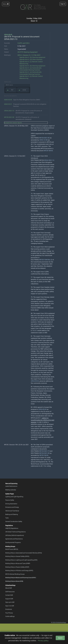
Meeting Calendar (11, 490)
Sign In (63, 4)
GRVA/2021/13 (9, 111)
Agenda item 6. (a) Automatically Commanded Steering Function (31, 69)
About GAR (9, 588)
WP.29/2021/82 (9, 117)
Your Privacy (9, 613)
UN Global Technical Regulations (15, 532)
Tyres (7, 518)
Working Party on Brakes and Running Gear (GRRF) (21, 578)
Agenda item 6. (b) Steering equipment (32, 57)
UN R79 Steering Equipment (28, 52)
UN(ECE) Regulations (12, 528)
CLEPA (20, 43)
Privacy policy (43, 641)
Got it (60, 638)
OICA (28, 43)
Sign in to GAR (10, 606)
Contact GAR (9, 595)
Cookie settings (10, 616)
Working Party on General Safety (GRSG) (17, 556)
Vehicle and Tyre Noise (12, 511)
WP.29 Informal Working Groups (15, 574)
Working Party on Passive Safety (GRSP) (17, 567)
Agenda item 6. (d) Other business (31, 59)
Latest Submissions (11, 486)
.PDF (12, 90)
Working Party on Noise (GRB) (14, 581)
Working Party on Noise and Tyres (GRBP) (18, 563)
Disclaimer (9, 609)
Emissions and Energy (12, 507)
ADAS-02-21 (8, 104)
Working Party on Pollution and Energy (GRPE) (19, 570)
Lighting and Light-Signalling (14, 497)
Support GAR (9, 599)
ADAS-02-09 (8, 100)
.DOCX (24, 90)
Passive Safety (10, 500)
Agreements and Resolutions (14, 539)
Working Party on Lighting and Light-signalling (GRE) (21, 560)
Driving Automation (11, 504)
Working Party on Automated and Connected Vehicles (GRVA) (24, 553)
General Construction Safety (14, 521)
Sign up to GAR (10, 602)
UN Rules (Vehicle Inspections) (15, 535)
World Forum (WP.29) (12, 549)
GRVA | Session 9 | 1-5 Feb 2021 (29, 55)
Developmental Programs (13, 542)
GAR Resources (10, 592)
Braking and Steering (12, 514)
